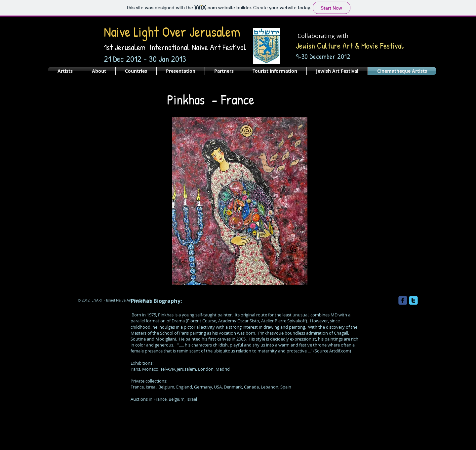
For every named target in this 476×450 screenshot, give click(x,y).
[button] (240, 201)
